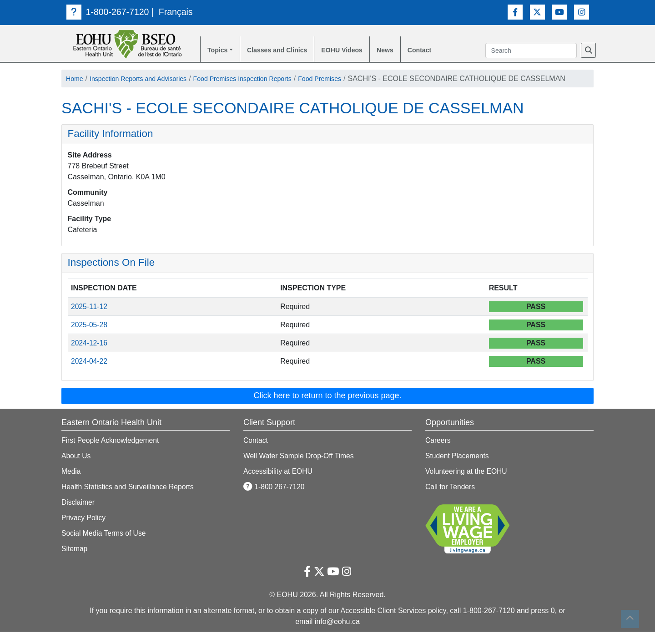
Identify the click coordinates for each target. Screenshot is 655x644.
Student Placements (458, 468)
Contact (440, 51)
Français (178, 12)
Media (71, 484)
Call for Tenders (451, 499)
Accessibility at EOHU (279, 484)
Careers (438, 453)
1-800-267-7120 (108, 12)
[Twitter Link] (537, 12)
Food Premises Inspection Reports (265, 80)
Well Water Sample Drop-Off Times (300, 468)
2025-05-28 (90, 337)
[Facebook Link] (515, 12)
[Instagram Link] (582, 12)
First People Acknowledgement (111, 453)
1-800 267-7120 (275, 499)
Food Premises (351, 80)
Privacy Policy (84, 530)
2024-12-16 (90, 355)
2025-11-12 (90, 319)
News (403, 51)
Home (76, 80)
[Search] (588, 51)
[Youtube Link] (559, 12)
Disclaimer (78, 515)
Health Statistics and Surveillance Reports (129, 499)
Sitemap (75, 561)
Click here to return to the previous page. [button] (327, 408)
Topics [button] (219, 51)
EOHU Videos (356, 51)
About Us (76, 468)
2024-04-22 (90, 373)
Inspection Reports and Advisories (147, 80)
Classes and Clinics (284, 51)
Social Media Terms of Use (105, 545)
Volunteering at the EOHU (467, 484)
